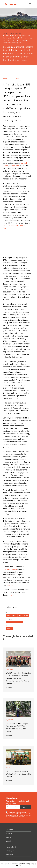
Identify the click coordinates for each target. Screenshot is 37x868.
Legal (19, 864)
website (10, 585)
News (5, 79)
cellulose (16, 166)
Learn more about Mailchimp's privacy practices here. (18, 816)
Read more (9, 688)
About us (9, 833)
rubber (6, 166)
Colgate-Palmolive (10, 570)
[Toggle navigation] (30, 4)
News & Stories (14, 33)
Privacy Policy (26, 864)
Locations (10, 841)
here (12, 595)
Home (5, 33)
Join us (9, 837)
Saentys (18, 866)
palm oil (24, 163)
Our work (9, 830)
